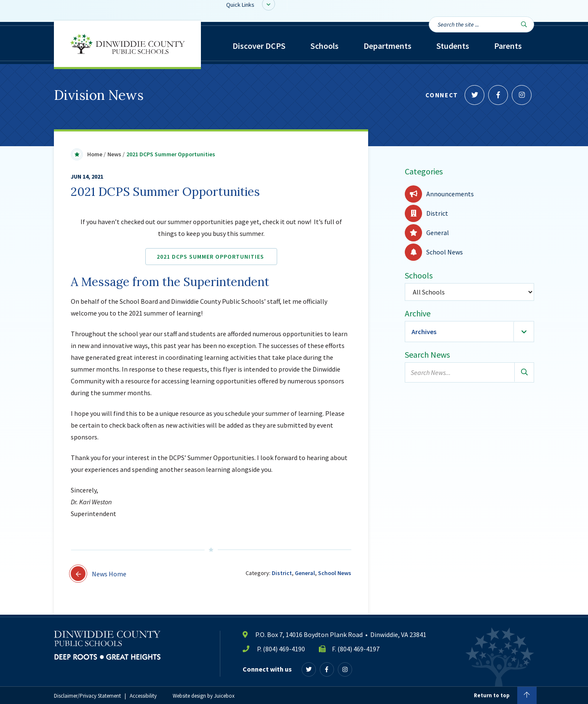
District (282, 573)
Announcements (439, 194)
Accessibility (143, 696)
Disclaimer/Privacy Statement (87, 696)
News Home (99, 574)
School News (335, 573)
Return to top (505, 695)
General (305, 573)
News (114, 154)
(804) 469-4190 (284, 649)
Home (95, 154)
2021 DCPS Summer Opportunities (211, 257)
